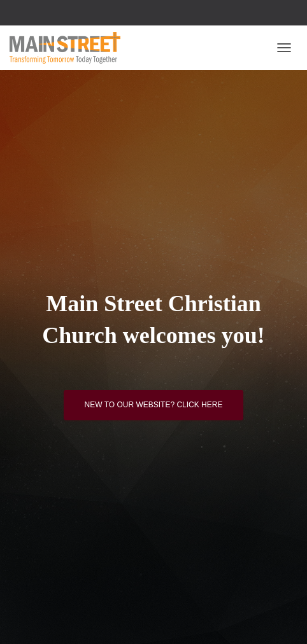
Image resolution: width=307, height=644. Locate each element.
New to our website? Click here (154, 405)
